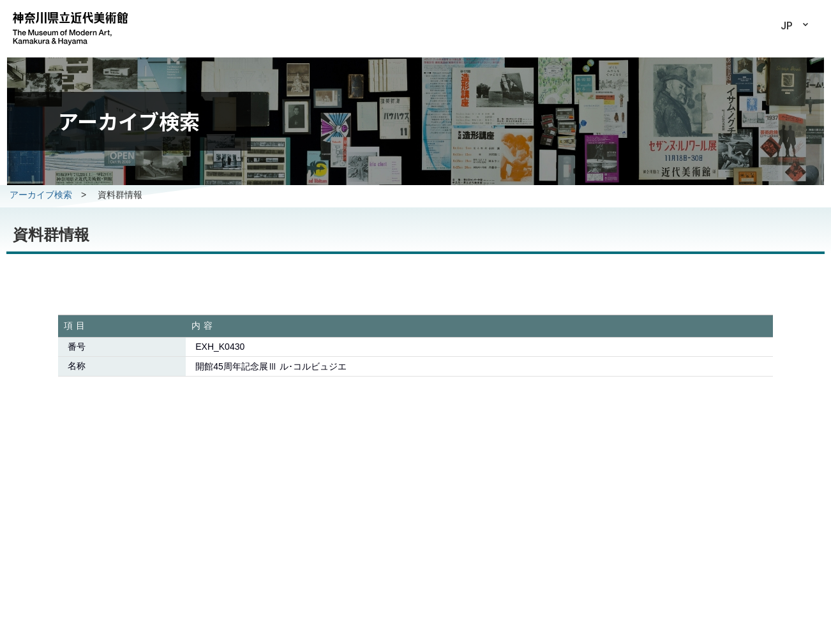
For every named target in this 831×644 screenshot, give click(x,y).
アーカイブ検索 (41, 195)
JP (787, 26)
